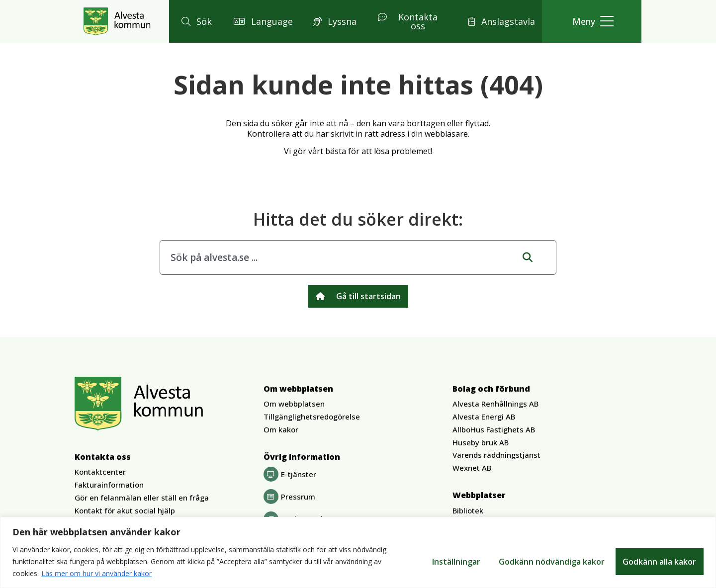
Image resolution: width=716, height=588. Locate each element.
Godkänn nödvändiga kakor (551, 562)
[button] (195, 22)
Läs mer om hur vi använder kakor (96, 573)
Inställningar (455, 562)
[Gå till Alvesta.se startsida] (117, 21)
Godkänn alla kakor (659, 562)
